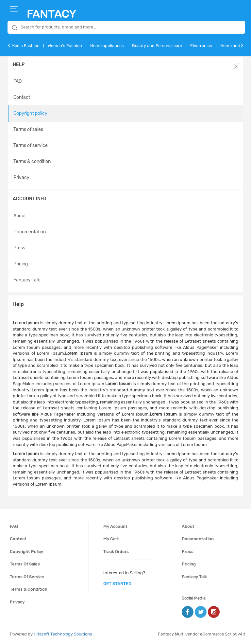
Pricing (21, 264)
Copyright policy (30, 113)
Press (19, 248)
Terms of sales (28, 129)
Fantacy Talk (27, 280)
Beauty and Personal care (157, 46)
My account (115, 526)
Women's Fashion (65, 46)
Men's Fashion (25, 46)
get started (117, 584)
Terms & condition (32, 161)
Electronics (201, 46)
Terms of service (31, 145)
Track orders (116, 552)
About (20, 216)
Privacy (21, 178)
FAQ (17, 81)
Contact (22, 97)
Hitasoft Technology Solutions (63, 634)
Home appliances (107, 46)
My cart (111, 539)
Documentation (30, 232)
